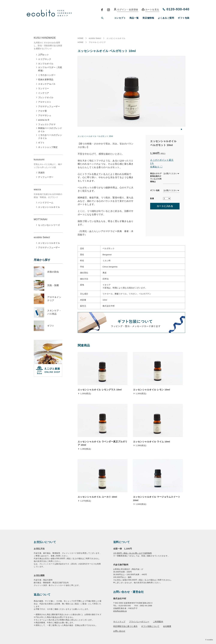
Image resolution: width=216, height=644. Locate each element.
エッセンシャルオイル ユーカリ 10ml (97, 497)
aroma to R (44, 120)
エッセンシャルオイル (49, 207)
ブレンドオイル (46, 97)
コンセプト (120, 18)
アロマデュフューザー (49, 106)
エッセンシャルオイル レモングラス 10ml (100, 390)
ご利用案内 (158, 622)
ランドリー (44, 88)
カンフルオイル (46, 64)
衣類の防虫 (53, 272)
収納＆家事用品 (46, 79)
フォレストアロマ (47, 124)
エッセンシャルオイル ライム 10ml (152, 442)
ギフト (41, 143)
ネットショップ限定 (48, 147)
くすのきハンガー (47, 75)
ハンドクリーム (46, 203)
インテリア (44, 93)
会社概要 (167, 626)
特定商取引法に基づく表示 (125, 626)
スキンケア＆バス (47, 84)
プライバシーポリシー (139, 622)
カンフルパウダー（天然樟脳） (50, 69)
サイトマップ (119, 622)
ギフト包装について (150, 626)
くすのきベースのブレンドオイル (50, 137)
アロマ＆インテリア (97, 42)
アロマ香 (42, 111)
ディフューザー (46, 177)
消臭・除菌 (53, 285)
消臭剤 (41, 173)
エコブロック (45, 59)
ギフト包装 (184, 18)
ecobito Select (95, 38)
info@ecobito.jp (120, 611)
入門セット (44, 55)
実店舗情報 (148, 18)
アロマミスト (45, 102)
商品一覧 (134, 18)
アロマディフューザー (49, 247)
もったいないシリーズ (49, 225)
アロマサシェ (45, 115)
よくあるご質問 (166, 18)
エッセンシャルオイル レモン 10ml (152, 390)
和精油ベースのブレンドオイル (50, 130)
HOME (81, 38)
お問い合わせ (119, 631)
